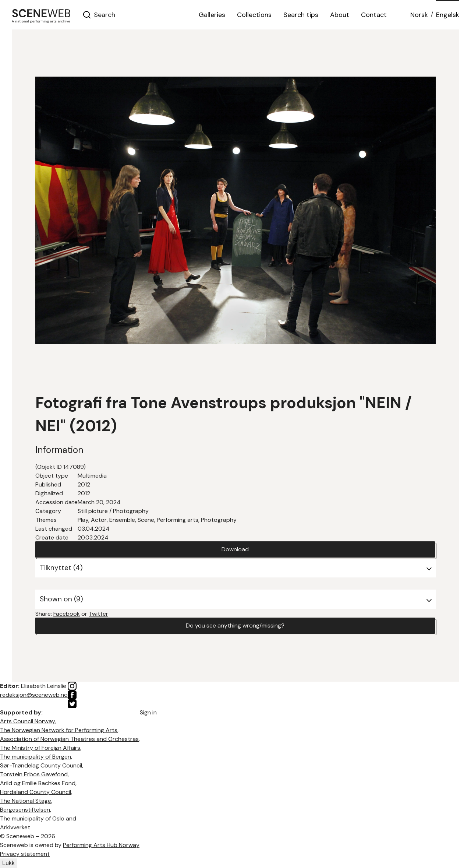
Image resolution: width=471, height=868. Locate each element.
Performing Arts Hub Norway (101, 845)
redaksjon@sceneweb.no (34, 695)
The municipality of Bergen (36, 757)
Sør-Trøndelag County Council (41, 765)
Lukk (8, 863)
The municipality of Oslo (32, 818)
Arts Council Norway (27, 721)
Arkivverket (15, 827)
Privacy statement (25, 854)
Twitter (98, 614)
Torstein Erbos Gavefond (34, 774)
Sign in (148, 712)
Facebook (67, 614)
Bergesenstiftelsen (25, 810)
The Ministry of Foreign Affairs (40, 748)
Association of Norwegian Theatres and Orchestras (69, 739)
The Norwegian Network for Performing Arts (59, 730)
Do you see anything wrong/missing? (235, 625)
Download (235, 549)
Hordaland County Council (36, 792)
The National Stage (26, 801)
